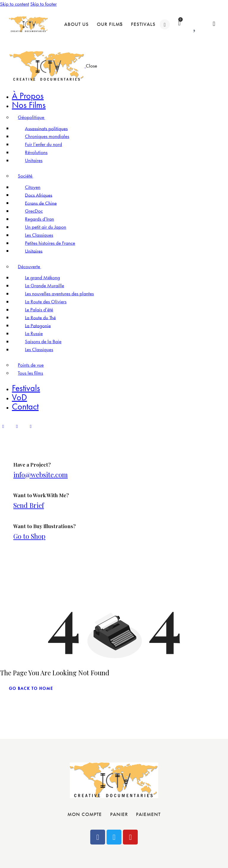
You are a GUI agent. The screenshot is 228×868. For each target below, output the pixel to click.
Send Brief (29, 505)
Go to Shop (29, 536)
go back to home (31, 688)
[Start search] (214, 24)
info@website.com (41, 475)
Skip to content (15, 4)
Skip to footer (43, 4)
